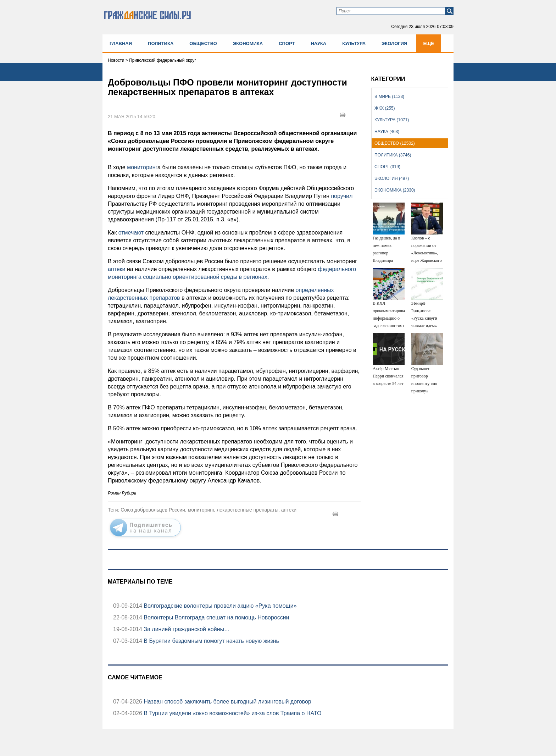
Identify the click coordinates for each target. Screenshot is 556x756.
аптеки (117, 269)
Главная (121, 43)
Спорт (287, 43)
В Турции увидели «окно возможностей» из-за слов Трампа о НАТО (232, 713)
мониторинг (141, 167)
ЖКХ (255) (385, 108)
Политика (161, 43)
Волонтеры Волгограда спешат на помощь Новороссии (216, 617)
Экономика (248, 43)
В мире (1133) (389, 96)
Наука (318, 43)
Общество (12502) (395, 143)
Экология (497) (392, 178)
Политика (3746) (393, 155)
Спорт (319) (387, 167)
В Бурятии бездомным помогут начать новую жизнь (211, 641)
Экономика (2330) (395, 190)
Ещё (429, 43)
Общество (203, 43)
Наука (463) (387, 132)
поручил (341, 196)
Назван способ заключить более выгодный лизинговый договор (227, 702)
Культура (354, 43)
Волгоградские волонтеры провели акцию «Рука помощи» (219, 606)
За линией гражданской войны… (186, 629)
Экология (394, 43)
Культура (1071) (392, 120)
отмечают (132, 233)
